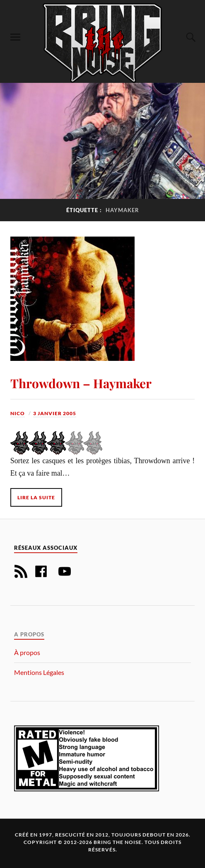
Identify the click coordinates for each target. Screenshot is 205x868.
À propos (27, 652)
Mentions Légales (39, 672)
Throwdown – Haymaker (81, 383)
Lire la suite (36, 497)
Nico (18, 413)
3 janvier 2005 (55, 413)
